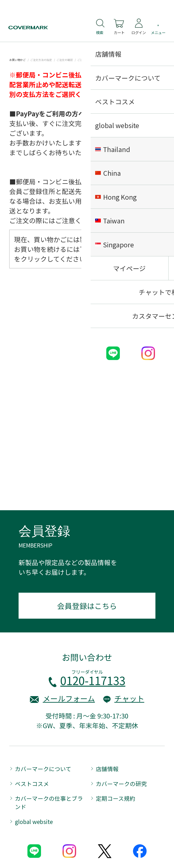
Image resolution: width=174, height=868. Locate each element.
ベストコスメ (32, 784)
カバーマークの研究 (121, 784)
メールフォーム (69, 698)
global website (34, 821)
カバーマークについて (43, 769)
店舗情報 (107, 769)
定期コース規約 (116, 798)
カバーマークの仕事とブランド (49, 802)
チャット (129, 698)
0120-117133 (93, 680)
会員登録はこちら (87, 606)
